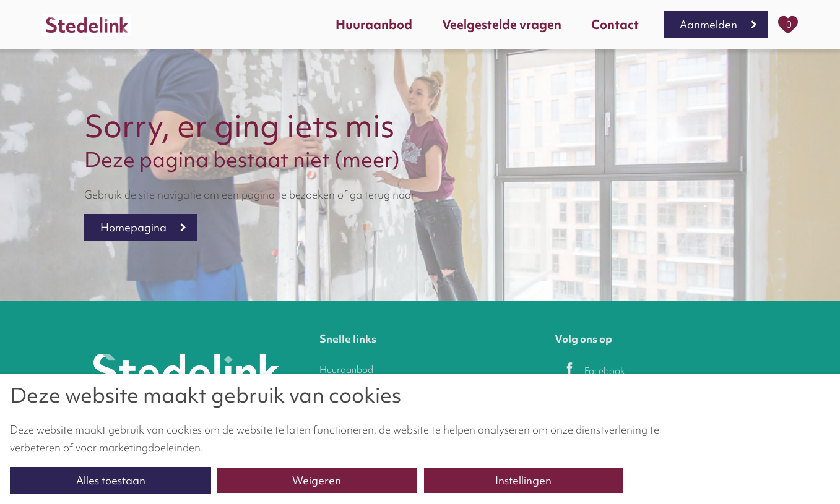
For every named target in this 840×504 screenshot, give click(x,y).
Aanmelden (708, 24)
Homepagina (133, 227)
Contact (615, 25)
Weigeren (317, 480)
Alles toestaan (111, 480)
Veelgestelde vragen (502, 25)
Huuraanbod (374, 25)
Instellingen (523, 480)
